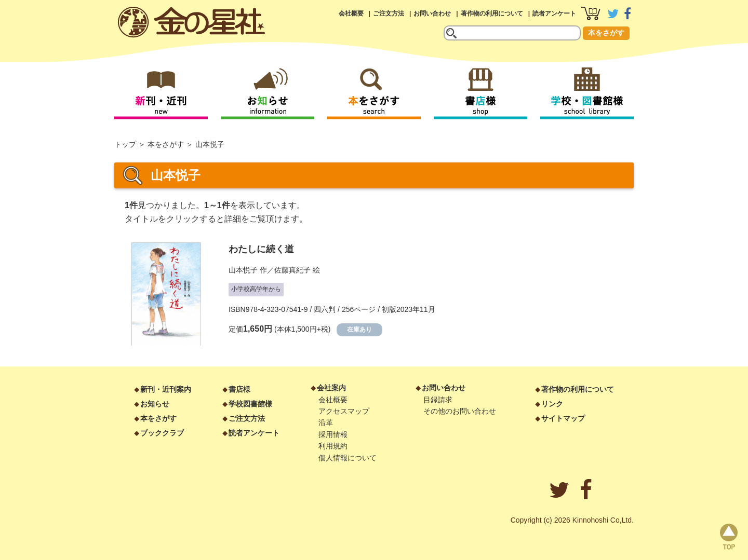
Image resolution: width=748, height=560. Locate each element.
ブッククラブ (162, 433)
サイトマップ (563, 418)
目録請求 (438, 400)
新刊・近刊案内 (166, 389)
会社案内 (331, 388)
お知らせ (155, 404)
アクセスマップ (344, 411)
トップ (125, 144)
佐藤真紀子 (292, 270)
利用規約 (333, 446)
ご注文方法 (389, 13)
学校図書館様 (250, 404)
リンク (552, 404)
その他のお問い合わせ (460, 411)
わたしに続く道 (261, 249)
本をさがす (606, 33)
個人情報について (348, 458)
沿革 (326, 422)
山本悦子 (243, 270)
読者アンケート (554, 13)
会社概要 (351, 13)
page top (729, 537)
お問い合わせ (432, 13)
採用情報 (333, 434)
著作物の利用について (492, 13)
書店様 (239, 389)
